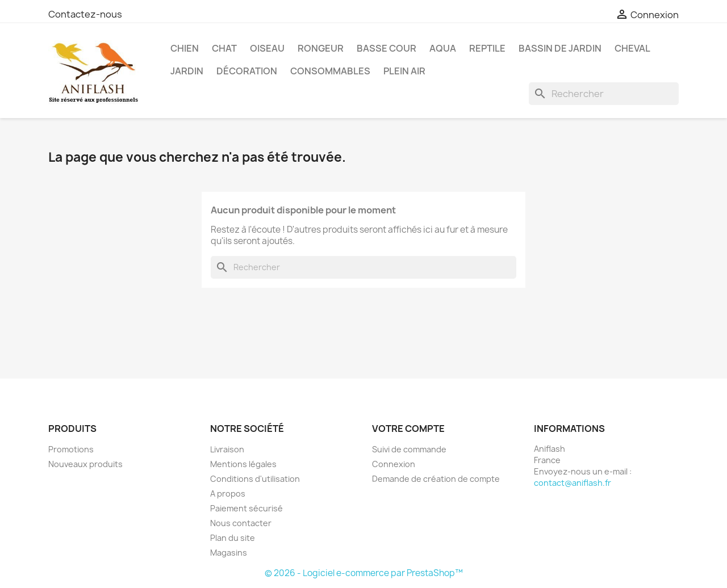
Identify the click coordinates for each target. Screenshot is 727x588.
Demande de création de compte (436, 479)
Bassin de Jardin (560, 48)
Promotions (71, 449)
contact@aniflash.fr (573, 483)
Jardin (187, 71)
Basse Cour (387, 48)
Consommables (330, 71)
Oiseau (267, 48)
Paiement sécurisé (246, 508)
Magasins (229, 553)
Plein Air (404, 71)
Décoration (247, 71)
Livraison (227, 449)
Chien (185, 48)
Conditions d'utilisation (255, 479)
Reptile (487, 48)
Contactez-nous (85, 14)
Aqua (443, 48)
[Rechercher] (604, 94)
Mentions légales (243, 464)
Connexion (394, 464)
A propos (228, 493)
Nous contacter (241, 523)
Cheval (632, 48)
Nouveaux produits (85, 464)
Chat (224, 48)
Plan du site (233, 538)
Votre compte (408, 429)
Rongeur (321, 48)
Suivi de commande (409, 449)
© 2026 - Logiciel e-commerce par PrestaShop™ (364, 573)
